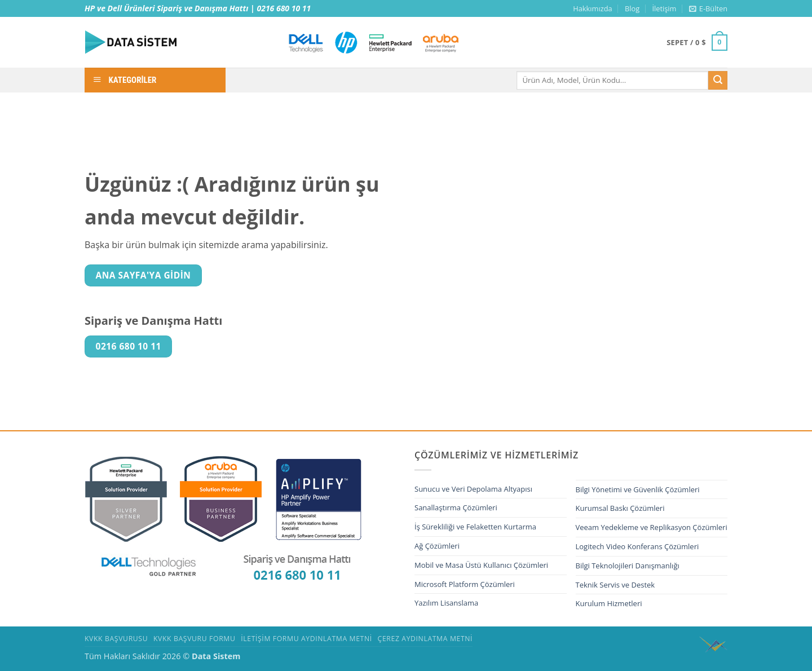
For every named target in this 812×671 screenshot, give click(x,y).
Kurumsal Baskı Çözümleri (620, 508)
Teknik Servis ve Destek (615, 585)
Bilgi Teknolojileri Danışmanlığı (628, 566)
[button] (708, 8)
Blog (632, 8)
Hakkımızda (592, 8)
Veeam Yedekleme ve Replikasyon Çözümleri (652, 527)
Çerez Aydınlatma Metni (425, 639)
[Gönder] (718, 81)
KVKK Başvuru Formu (194, 639)
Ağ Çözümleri (437, 546)
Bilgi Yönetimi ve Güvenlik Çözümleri (638, 489)
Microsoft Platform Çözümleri (465, 584)
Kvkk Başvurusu (116, 639)
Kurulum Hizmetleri (609, 603)
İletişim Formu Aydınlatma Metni (306, 639)
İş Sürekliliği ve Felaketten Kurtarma (475, 527)
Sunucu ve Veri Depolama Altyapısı (473, 489)
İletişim (664, 8)
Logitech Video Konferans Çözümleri (637, 546)
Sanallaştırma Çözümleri (456, 507)
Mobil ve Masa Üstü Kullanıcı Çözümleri (481, 565)
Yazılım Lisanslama (446, 603)
